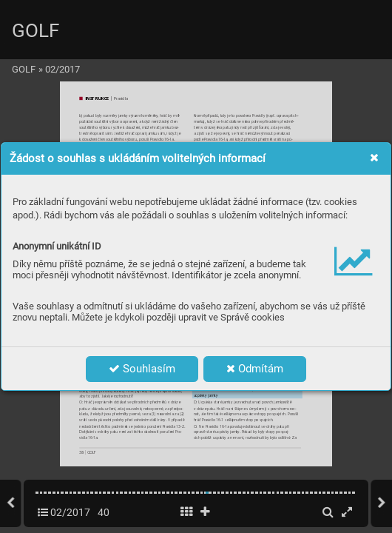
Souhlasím (142, 369)
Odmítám (255, 369)
